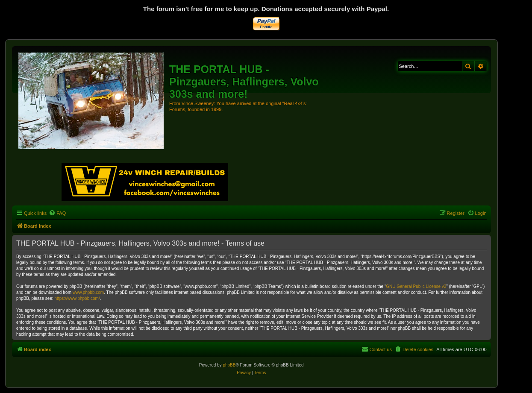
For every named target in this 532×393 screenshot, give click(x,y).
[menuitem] (57, 213)
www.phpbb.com (88, 292)
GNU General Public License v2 (416, 286)
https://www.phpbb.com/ (77, 298)
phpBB (229, 365)
